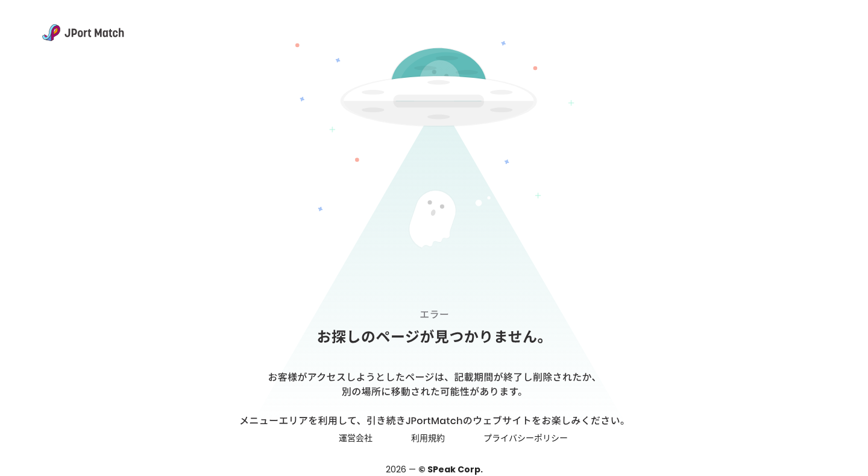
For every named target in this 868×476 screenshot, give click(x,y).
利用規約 (428, 438)
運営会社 (356, 438)
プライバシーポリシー (526, 438)
